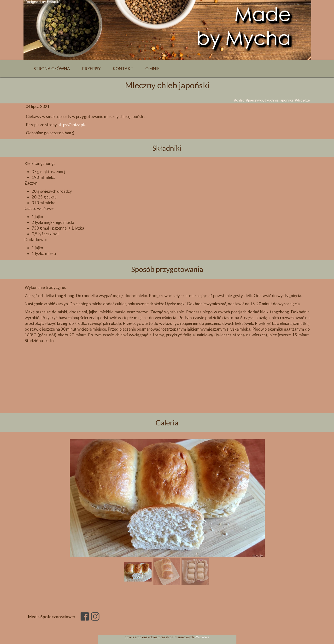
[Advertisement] (167, 386)
